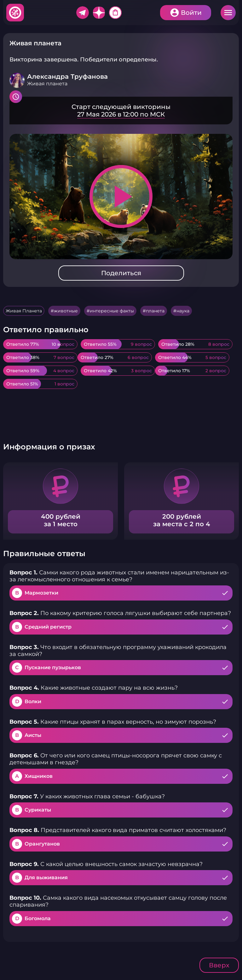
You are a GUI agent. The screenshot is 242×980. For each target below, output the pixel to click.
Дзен (99, 13)
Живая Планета (24, 311)
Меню (228, 13)
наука (183, 311)
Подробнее (121, 111)
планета (155, 311)
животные (66, 311)
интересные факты (112, 311)
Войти (191, 13)
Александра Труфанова (67, 77)
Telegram (83, 13)
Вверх (219, 965)
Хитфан (15, 13)
